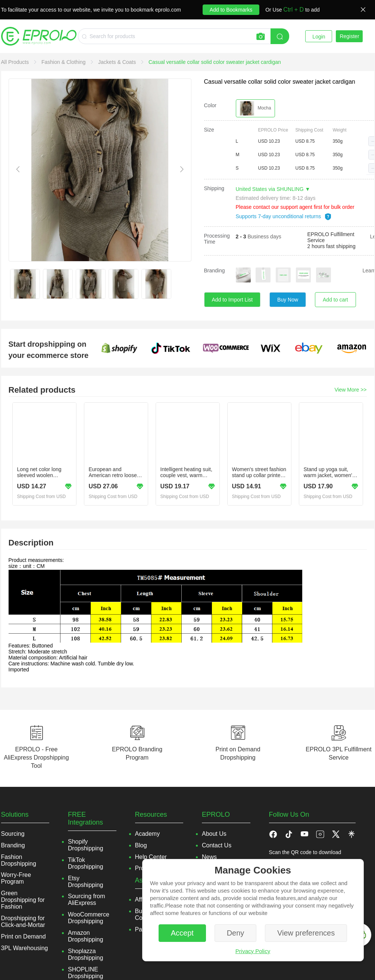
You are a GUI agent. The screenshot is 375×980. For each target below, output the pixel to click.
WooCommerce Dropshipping (89, 918)
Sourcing (13, 834)
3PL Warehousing (25, 948)
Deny (236, 933)
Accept (182, 933)
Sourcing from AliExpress (87, 899)
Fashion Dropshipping (19, 860)
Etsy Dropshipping (85, 882)
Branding (215, 270)
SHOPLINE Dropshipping (85, 973)
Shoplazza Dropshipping (85, 954)
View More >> (350, 390)
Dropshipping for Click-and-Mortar (23, 922)
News (209, 857)
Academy (148, 834)
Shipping (214, 188)
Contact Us (217, 845)
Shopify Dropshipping (85, 845)
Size (209, 130)
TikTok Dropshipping (85, 863)
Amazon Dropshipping (85, 936)
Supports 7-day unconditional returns (284, 216)
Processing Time (217, 239)
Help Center (151, 857)
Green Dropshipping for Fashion (23, 900)
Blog (141, 845)
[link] (16, 62)
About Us (214, 834)
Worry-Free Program (16, 878)
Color (210, 105)
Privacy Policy (253, 951)
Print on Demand (24, 936)
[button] (289, 834)
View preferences (306, 933)
